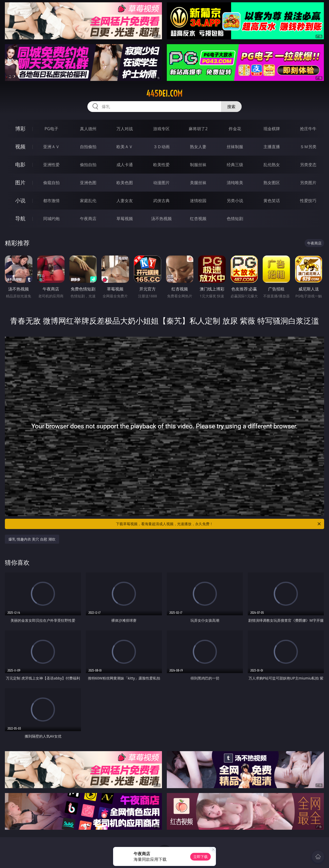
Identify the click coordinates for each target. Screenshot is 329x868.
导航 (20, 218)
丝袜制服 (235, 147)
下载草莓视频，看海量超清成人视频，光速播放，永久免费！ (219, 524)
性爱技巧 (308, 201)
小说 (20, 200)
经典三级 (235, 165)
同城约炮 (51, 219)
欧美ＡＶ (125, 147)
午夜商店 (88, 219)
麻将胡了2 (198, 129)
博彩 (20, 129)
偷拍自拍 (88, 165)
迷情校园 (198, 201)
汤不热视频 (161, 219)
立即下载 (200, 857)
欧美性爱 (161, 165)
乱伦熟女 (272, 165)
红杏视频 (198, 219)
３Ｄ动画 (161, 147)
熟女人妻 (198, 147)
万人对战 (125, 129)
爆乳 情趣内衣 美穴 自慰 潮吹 (32, 539)
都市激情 (51, 201)
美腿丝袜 (198, 183)
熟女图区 (272, 183)
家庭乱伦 (88, 201)
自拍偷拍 (88, 147)
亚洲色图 (88, 183)
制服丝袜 (198, 165)
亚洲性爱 (51, 165)
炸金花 (235, 129)
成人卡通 (125, 165)
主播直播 (272, 147)
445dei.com (164, 93)
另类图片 (308, 183)
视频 (20, 147)
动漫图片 (161, 183)
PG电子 (51, 129)
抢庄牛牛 (308, 129)
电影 (20, 164)
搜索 (231, 107)
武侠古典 (161, 201)
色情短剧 (235, 219)
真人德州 (88, 129)
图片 (20, 182)
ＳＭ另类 (308, 147)
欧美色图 (125, 183)
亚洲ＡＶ (51, 147)
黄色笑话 (272, 201)
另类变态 (308, 165)
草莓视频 (125, 219)
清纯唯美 (235, 183)
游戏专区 (161, 129)
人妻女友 (125, 201)
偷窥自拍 (51, 183)
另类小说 (235, 201)
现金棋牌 (272, 129)
